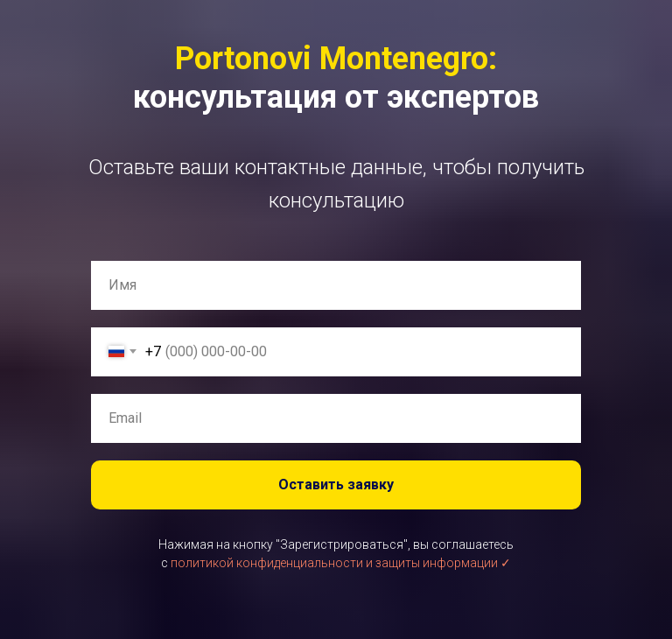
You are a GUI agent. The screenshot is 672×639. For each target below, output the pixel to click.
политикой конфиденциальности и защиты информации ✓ (341, 563)
